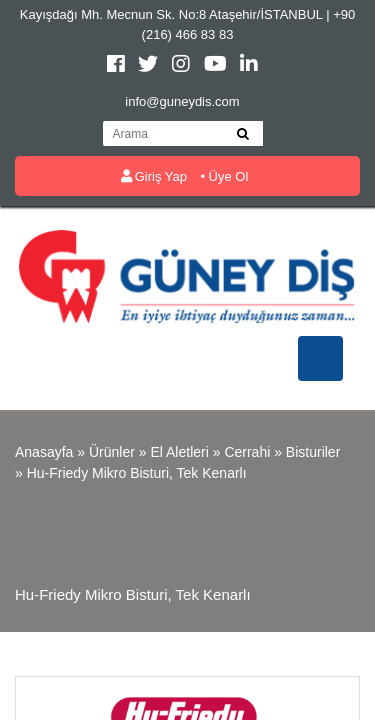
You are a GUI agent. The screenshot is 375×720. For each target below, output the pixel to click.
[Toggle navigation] (320, 358)
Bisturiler (313, 452)
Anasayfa (44, 452)
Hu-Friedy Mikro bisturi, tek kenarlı (137, 473)
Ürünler (112, 452)
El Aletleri (179, 452)
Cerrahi (247, 452)
